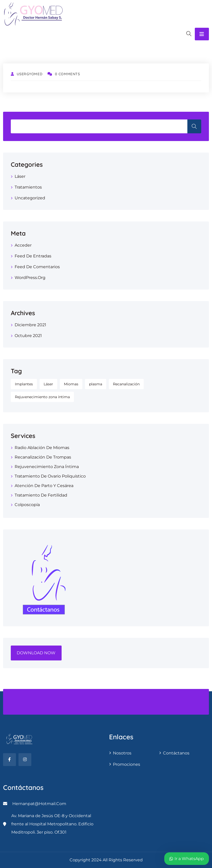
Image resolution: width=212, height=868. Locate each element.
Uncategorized (30, 198)
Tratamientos (28, 187)
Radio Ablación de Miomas (42, 448)
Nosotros (122, 753)
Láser (20, 176)
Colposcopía (27, 505)
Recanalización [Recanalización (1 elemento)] (126, 384)
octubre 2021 (28, 336)
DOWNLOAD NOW (36, 653)
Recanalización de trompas (43, 457)
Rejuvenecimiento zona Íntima (47, 467)
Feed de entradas (33, 256)
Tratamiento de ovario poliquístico (50, 476)
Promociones (127, 764)
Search (194, 126)
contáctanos (176, 753)
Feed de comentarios (37, 267)
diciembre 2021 (30, 325)
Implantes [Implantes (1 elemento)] (24, 384)
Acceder (23, 245)
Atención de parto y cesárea (44, 486)
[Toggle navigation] (202, 34)
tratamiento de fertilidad (41, 495)
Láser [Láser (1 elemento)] (48, 384)
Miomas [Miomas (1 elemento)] (71, 384)
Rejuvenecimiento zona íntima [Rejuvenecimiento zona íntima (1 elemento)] (42, 397)
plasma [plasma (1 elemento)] (96, 384)
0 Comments (64, 74)
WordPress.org (30, 278)
